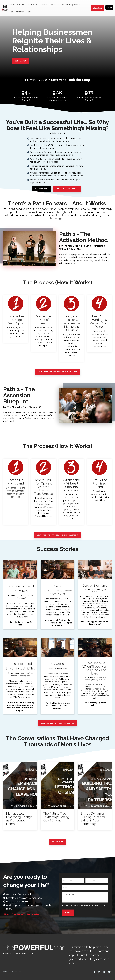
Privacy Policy (15, 954)
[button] (95, 972)
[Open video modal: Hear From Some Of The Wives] (20, 570)
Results (43, 5)
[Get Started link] (20, 61)
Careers (6, 954)
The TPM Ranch (17, 12)
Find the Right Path (98, 8)
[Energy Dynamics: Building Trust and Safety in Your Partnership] (95, 786)
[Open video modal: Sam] (57, 570)
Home (12, 5)
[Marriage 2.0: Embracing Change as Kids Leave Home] (20, 786)
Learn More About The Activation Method (58, 372)
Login (109, 7)
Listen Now (58, 842)
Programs (32, 5)
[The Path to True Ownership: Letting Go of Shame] (57, 786)
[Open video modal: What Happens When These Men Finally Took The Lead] (95, 648)
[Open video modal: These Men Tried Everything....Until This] (20, 648)
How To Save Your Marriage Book (65, 5)
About (21, 5)
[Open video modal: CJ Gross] (57, 648)
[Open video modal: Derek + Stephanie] (95, 570)
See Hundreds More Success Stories (57, 723)
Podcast (30, 12)
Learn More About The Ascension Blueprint (58, 535)
